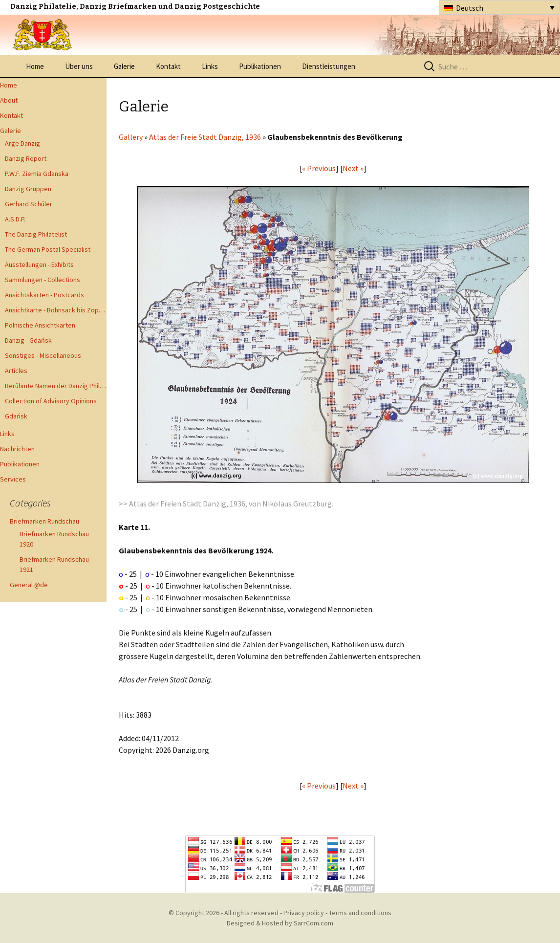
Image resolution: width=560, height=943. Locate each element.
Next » (353, 168)
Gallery (131, 137)
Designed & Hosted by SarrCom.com (280, 923)
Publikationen (260, 66)
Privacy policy (304, 913)
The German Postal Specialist (48, 249)
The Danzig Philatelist (36, 234)
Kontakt (168, 66)
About (9, 100)
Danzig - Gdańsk (28, 340)
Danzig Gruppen (28, 189)
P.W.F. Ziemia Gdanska (37, 174)
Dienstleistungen (329, 66)
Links (210, 66)
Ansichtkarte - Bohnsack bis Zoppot (56, 310)
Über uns (79, 66)
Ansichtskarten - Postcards (44, 295)
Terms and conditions (360, 913)
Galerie (124, 66)
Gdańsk (16, 416)
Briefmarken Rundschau (44, 521)
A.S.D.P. (15, 219)
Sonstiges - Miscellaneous (43, 355)
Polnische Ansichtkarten (40, 325)
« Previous (319, 168)
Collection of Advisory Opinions (51, 401)
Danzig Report (26, 158)
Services (13, 479)
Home (35, 66)
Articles (16, 371)
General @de (29, 585)
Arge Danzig (22, 143)
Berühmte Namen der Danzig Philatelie (56, 386)
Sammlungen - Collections (43, 280)
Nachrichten (17, 449)
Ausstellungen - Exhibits (39, 264)
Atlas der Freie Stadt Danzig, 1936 (205, 137)
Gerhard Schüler (29, 204)
